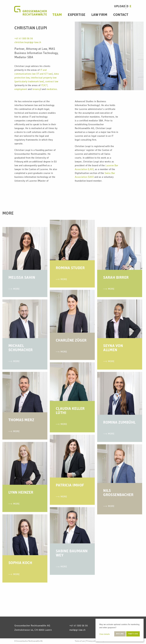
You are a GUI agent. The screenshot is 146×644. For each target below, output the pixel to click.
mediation (52, 89)
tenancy (36, 89)
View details (105, 634)
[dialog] (120, 630)
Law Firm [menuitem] (99, 15)
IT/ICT (44, 86)
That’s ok (133, 634)
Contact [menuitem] (121, 15)
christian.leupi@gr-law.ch (28, 43)
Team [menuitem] (57, 15)
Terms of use (80, 641)
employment (21, 89)
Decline (120, 634)
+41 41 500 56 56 (24, 39)
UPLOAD (120, 7)
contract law (52, 82)
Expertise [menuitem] (77, 15)
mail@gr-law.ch (77, 630)
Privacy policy (92, 641)
